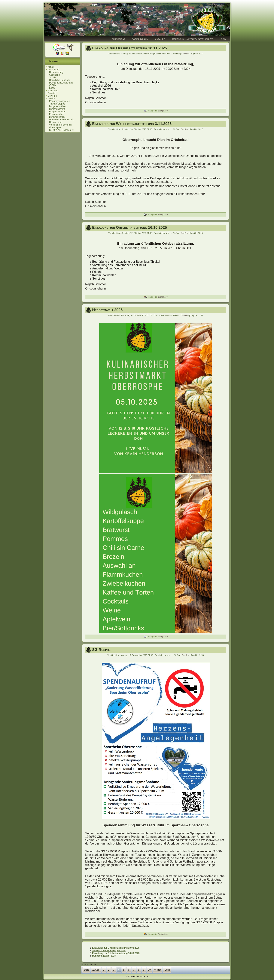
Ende (167, 970)
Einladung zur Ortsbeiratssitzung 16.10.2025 (129, 227)
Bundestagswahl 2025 (104, 956)
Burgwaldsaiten (57, 117)
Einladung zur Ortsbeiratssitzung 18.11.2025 (129, 48)
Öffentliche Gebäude (59, 80)
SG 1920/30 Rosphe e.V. (62, 130)
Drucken (185, 54)
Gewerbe (52, 96)
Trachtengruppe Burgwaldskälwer (58, 105)
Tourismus (53, 91)
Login (223, 39)
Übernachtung (56, 72)
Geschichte (55, 75)
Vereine (52, 99)
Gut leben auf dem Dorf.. (61, 120)
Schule (53, 77)
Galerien (52, 93)
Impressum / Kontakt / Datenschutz (192, 39)
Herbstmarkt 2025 (107, 310)
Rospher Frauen (57, 112)
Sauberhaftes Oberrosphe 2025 (109, 951)
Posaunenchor (56, 114)
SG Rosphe (101, 650)
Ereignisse (163, 111)
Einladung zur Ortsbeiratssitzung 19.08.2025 (116, 948)
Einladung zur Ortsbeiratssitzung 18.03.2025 (116, 953)
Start (86, 970)
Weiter (158, 970)
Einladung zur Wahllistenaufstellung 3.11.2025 (132, 124)
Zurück (96, 970)
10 (149, 970)
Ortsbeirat (118, 39)
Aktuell (51, 67)
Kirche (52, 88)
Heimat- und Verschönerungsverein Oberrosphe (60, 125)
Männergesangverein (60, 101)
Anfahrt (160, 39)
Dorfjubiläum (140, 39)
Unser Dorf (53, 70)
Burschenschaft (57, 109)
